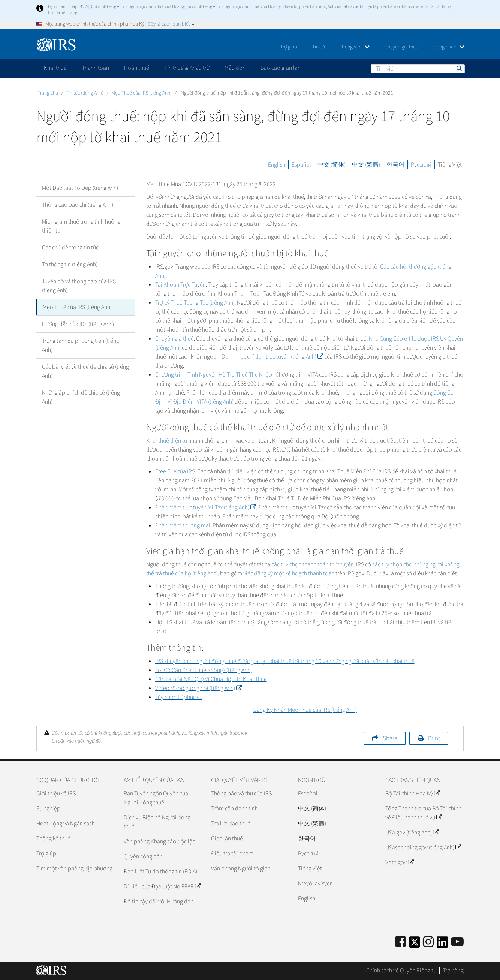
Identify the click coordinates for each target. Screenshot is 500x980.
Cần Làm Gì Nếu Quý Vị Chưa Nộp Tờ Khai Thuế (211, 679)
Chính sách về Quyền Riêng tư (401, 971)
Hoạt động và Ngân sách (66, 824)
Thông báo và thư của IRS (241, 794)
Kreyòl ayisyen (315, 884)
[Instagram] (428, 942)
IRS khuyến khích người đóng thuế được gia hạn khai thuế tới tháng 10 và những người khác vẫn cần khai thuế (285, 661)
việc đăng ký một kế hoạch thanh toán (289, 573)
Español (301, 165)
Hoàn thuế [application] (137, 68)
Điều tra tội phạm (232, 854)
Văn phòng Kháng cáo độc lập (160, 842)
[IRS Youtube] (457, 942)
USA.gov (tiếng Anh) (412, 833)
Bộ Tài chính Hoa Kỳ (412, 794)
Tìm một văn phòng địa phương (74, 869)
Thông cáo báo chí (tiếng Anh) (78, 205)
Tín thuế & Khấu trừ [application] (187, 68)
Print (434, 738)
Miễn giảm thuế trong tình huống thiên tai (81, 226)
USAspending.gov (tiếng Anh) (423, 848)
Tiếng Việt (355, 47)
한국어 (395, 165)
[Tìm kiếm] (418, 69)
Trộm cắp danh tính (234, 809)
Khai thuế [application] (55, 68)
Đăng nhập (449, 47)
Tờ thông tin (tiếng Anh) (70, 264)
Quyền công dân (143, 857)
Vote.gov (399, 863)
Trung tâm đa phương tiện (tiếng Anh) (81, 345)
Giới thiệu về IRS (56, 794)
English (277, 165)
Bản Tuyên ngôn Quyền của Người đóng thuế (156, 798)
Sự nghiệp (48, 809)
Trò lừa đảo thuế (231, 824)
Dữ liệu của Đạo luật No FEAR (162, 887)
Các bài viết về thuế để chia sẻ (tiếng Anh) (85, 371)
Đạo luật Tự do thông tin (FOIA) (160, 872)
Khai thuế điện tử (167, 441)
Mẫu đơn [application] (235, 68)
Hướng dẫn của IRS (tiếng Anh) (78, 324)
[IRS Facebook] (400, 942)
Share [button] (390, 738)
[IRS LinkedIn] (442, 945)
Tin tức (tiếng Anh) (85, 93)
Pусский (308, 854)
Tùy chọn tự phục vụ (179, 697)
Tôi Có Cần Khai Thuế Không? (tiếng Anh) (204, 670)
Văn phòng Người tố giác (241, 869)
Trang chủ (48, 93)
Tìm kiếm (459, 68)
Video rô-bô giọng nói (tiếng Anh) (198, 688)
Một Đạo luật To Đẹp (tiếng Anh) (80, 188)
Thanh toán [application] (95, 68)
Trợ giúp (289, 47)
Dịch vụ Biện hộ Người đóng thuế (157, 822)
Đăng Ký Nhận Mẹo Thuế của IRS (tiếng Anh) (305, 710)
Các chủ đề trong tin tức (70, 248)
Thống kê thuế (53, 839)
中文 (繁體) (366, 165)
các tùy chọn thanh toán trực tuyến (313, 564)
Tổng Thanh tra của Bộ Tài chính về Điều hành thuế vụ (423, 813)
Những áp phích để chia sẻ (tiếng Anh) (81, 397)
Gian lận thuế (227, 839)
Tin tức (319, 47)
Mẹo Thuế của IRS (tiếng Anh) (141, 93)
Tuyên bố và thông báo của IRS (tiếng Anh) (79, 286)
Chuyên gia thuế (401, 47)
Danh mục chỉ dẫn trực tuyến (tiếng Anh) (272, 357)
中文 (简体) (332, 165)
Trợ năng (453, 971)
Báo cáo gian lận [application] (281, 68)
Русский (421, 165)
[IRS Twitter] (415, 945)
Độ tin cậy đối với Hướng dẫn (159, 902)
